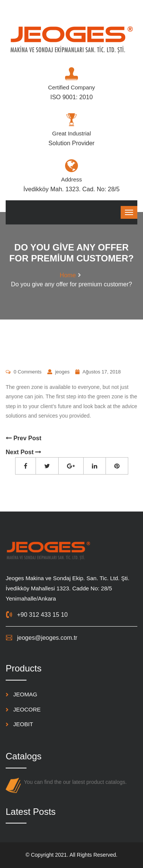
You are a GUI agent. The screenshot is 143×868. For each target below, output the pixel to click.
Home (68, 275)
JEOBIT (23, 724)
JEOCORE (27, 709)
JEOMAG (25, 694)
